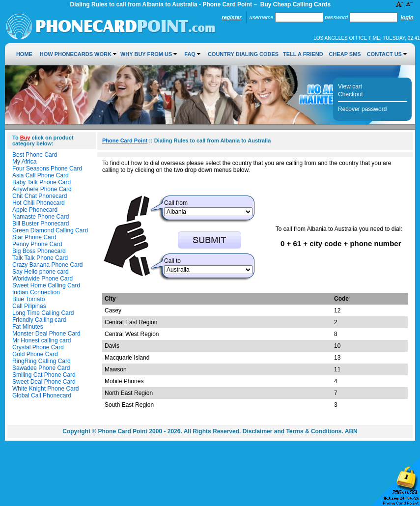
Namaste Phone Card (41, 217)
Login (407, 17)
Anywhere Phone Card (42, 189)
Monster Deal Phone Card (46, 334)
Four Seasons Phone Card (47, 169)
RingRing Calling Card (42, 361)
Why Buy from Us (146, 54)
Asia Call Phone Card (41, 175)
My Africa (24, 162)
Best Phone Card (35, 155)
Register (231, 17)
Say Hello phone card (41, 272)
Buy (25, 138)
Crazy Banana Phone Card (47, 265)
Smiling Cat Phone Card (44, 375)
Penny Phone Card (37, 244)
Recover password (362, 109)
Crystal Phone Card (38, 347)
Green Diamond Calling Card (50, 230)
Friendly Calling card (39, 320)
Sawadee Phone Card (41, 368)
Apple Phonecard (35, 210)
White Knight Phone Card (45, 389)
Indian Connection (36, 292)
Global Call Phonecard (42, 395)
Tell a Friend (303, 54)
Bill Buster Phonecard (41, 224)
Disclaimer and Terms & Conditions (292, 431)
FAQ (190, 54)
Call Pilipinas (29, 306)
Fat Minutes (28, 327)
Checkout (350, 94)
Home (24, 54)
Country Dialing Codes (243, 54)
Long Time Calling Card (43, 313)
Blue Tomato (29, 299)
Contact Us (384, 54)
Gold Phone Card (35, 354)
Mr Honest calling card (42, 340)
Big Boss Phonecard (39, 251)
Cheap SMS (345, 54)
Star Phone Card (34, 237)
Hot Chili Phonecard (39, 203)
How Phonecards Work (76, 54)
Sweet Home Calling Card (46, 285)
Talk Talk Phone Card (40, 258)
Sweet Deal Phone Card (44, 382)
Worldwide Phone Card (42, 279)
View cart (350, 86)
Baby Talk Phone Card (42, 182)
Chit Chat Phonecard (40, 196)
